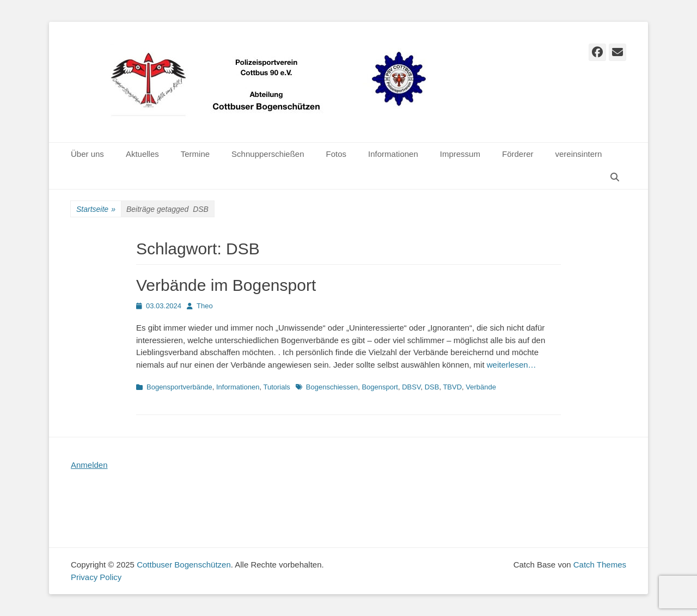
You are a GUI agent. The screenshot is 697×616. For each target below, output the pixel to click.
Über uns (87, 154)
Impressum (460, 154)
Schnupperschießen (268, 154)
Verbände (481, 387)
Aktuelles (142, 154)
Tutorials (276, 387)
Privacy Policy (96, 577)
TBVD (452, 387)
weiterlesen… (512, 365)
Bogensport (380, 387)
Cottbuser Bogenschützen (184, 565)
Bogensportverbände (179, 387)
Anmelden (89, 465)
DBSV (411, 387)
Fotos (337, 154)
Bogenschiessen (332, 387)
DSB (432, 387)
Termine (195, 154)
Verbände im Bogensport (226, 285)
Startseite (96, 209)
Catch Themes (600, 565)
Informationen (393, 154)
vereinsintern (579, 154)
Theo (205, 306)
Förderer (518, 154)
